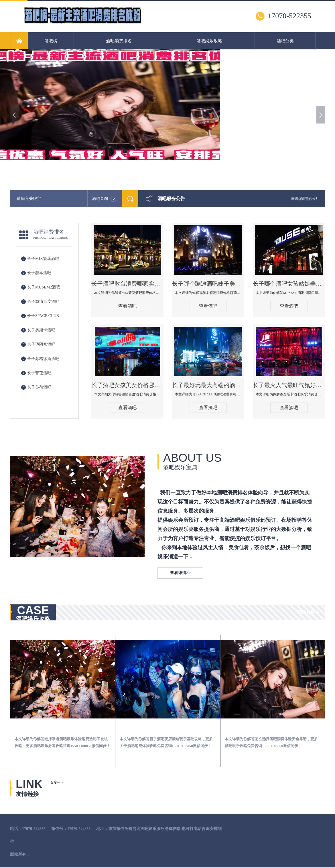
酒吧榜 (51, 41)
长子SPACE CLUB (43, 316)
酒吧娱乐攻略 (209, 41)
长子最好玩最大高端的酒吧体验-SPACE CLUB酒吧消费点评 (208, 385)
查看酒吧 (127, 306)
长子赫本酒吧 (39, 273)
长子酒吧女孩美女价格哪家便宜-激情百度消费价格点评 (127, 385)
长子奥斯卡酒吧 (41, 330)
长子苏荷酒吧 (39, 387)
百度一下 (57, 783)
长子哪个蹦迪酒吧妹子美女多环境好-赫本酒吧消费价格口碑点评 (208, 284)
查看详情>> (180, 573)
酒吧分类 (285, 41)
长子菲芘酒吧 (39, 373)
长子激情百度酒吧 (43, 301)
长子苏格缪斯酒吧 (43, 359)
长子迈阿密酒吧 (41, 344)
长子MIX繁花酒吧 (43, 259)
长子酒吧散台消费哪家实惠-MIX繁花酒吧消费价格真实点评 (127, 284)
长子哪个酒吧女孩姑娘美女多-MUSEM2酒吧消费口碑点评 (289, 284)
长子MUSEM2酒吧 (44, 287)
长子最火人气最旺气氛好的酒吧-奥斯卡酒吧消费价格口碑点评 (289, 385)
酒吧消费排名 (119, 41)
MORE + (308, 612)
